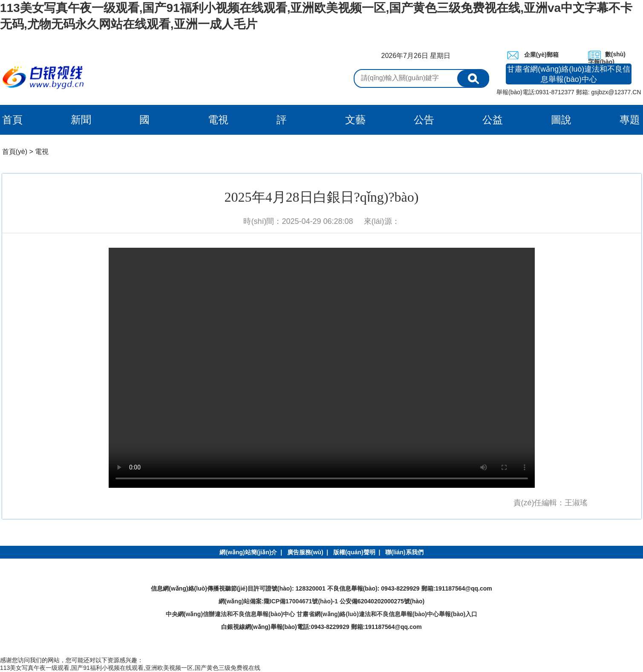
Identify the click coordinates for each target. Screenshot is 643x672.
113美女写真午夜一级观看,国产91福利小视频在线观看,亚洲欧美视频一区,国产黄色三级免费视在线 (130, 668)
